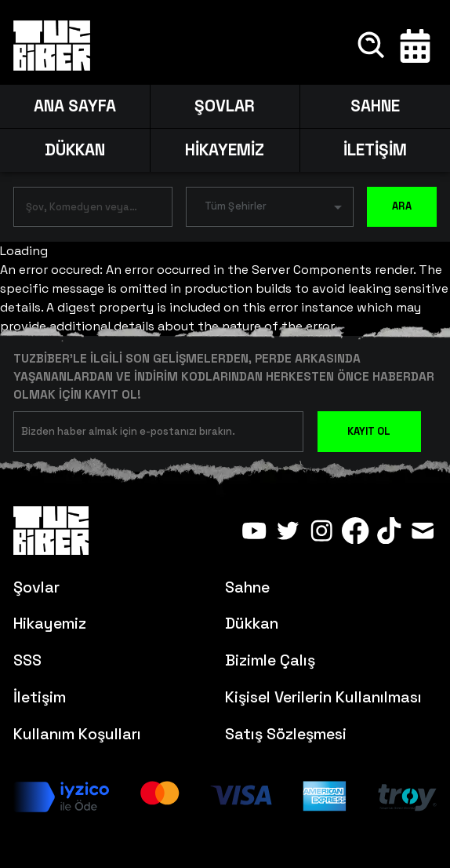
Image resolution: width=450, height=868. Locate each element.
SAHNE (375, 106)
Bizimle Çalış (270, 660)
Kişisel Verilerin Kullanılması (323, 697)
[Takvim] (415, 46)
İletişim (40, 697)
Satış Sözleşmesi (286, 734)
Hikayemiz (50, 624)
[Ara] (372, 46)
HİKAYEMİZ (225, 150)
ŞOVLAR (225, 106)
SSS (27, 660)
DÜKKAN (75, 150)
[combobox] (81, 210)
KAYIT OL (369, 431)
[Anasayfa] (52, 46)
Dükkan (252, 624)
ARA (402, 207)
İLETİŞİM (375, 150)
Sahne (247, 587)
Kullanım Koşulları (77, 734)
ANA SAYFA (75, 106)
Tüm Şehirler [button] (236, 206)
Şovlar (36, 587)
